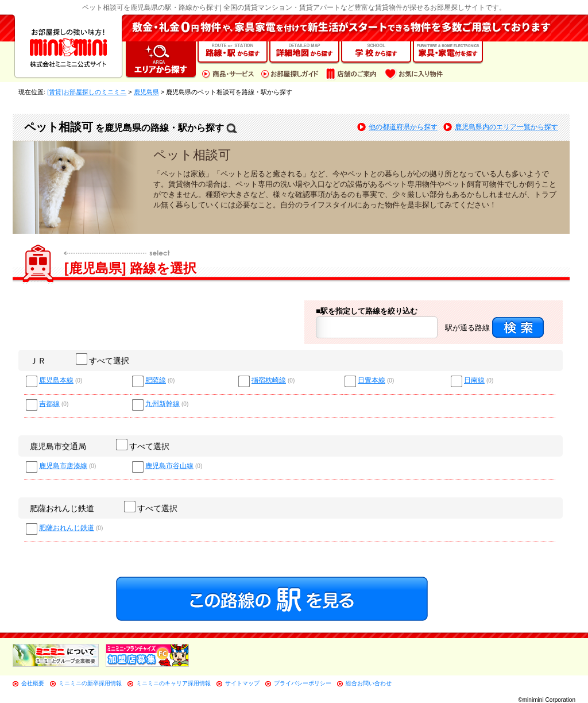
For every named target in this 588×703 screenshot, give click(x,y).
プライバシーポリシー (303, 683)
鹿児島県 (146, 92)
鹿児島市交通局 (58, 446)
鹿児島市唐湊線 (63, 466)
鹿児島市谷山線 (169, 466)
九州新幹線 (163, 404)
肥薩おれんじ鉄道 (62, 508)
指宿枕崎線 (269, 381)
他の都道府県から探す (403, 127)
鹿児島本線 (56, 381)
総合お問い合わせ (369, 683)
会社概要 (33, 683)
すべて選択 (103, 361)
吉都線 (49, 404)
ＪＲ (38, 361)
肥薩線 (156, 381)
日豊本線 (372, 381)
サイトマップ (242, 683)
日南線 (474, 381)
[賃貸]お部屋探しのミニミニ (87, 92)
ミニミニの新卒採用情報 (90, 683)
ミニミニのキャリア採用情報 (173, 683)
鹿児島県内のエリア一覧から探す (506, 127)
